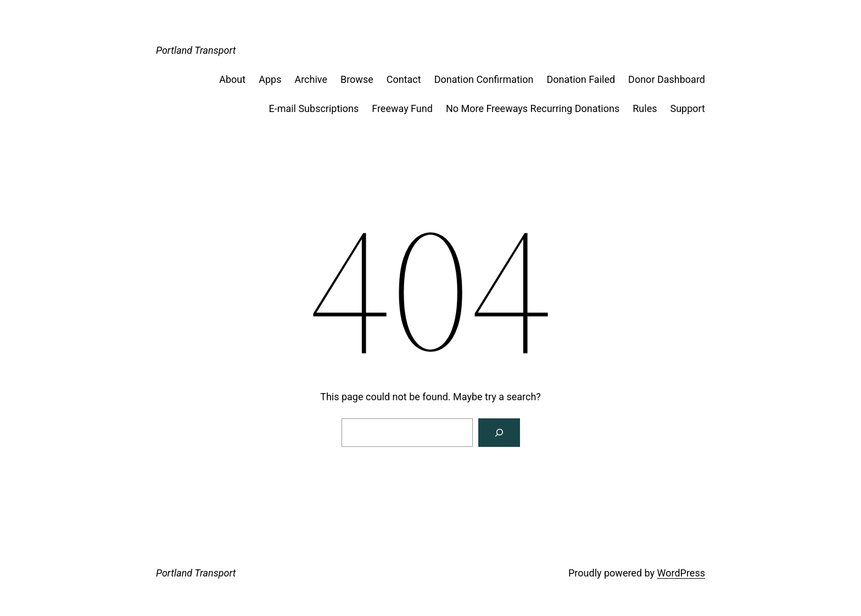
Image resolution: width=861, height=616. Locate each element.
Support (687, 108)
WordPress (681, 573)
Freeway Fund (402, 108)
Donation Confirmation (484, 79)
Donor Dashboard (667, 79)
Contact (404, 79)
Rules (645, 108)
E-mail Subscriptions (314, 108)
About (232, 79)
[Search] (499, 433)
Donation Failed (581, 79)
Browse (357, 79)
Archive (311, 79)
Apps (270, 79)
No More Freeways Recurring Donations (533, 108)
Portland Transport (196, 50)
